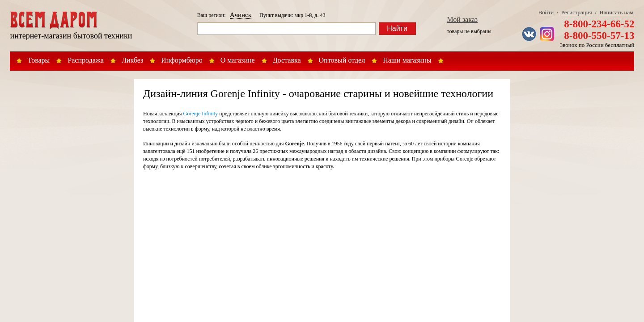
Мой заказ (462, 19)
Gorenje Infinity (201, 114)
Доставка (287, 60)
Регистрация (577, 12)
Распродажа (86, 60)
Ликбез (132, 60)
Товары (39, 60)
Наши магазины (407, 60)
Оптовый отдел (342, 60)
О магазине (238, 60)
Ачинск (241, 15)
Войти (546, 12)
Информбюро (182, 60)
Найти (397, 28)
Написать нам (616, 12)
